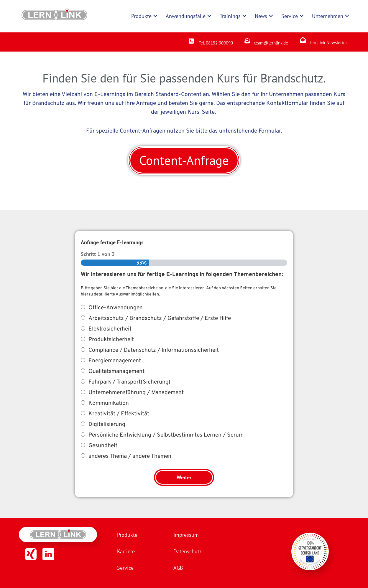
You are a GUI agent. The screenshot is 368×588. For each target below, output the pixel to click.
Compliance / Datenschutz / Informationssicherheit (154, 350)
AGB (178, 568)
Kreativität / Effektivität (119, 414)
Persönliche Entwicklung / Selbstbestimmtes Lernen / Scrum (166, 435)
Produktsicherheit (111, 340)
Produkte (127, 535)
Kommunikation (109, 403)
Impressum (186, 535)
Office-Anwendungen (116, 308)
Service (125, 568)
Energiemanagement (115, 361)
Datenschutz (188, 551)
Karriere (126, 551)
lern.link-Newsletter (329, 43)
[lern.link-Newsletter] (303, 40)
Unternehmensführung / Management (136, 393)
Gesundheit (103, 446)
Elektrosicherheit (110, 329)
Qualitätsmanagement (116, 371)
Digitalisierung (107, 425)
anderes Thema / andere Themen (130, 456)
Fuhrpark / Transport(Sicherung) (129, 382)
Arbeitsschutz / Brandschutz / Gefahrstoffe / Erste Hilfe (160, 318)
